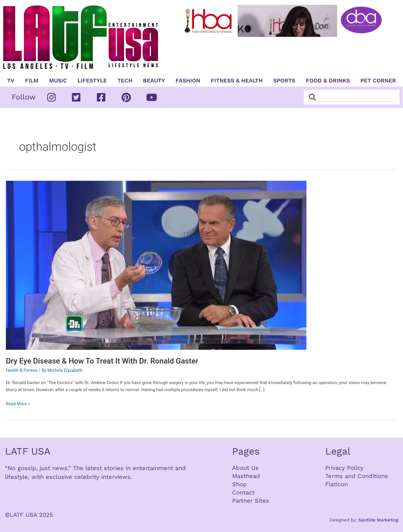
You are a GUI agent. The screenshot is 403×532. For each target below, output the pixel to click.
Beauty (154, 81)
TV (11, 81)
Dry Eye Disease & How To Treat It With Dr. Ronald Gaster (103, 361)
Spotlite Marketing (378, 520)
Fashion (188, 81)
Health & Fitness (22, 370)
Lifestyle (92, 81)
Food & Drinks (328, 81)
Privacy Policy (344, 468)
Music (58, 81)
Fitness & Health (237, 81)
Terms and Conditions (357, 476)
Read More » (18, 403)
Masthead (246, 476)
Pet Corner (378, 81)
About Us (245, 468)
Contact (243, 492)
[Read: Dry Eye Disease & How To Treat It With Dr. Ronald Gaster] (156, 265)
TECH (125, 81)
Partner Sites (251, 501)
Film (32, 81)
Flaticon (337, 484)
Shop (240, 484)
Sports (284, 81)
